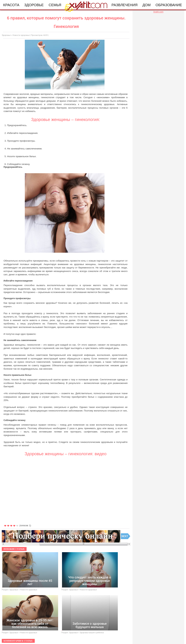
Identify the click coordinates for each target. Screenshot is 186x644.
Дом (146, 5)
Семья (55, 5)
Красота (11, 5)
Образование (169, 5)
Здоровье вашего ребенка (92, 633)
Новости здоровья (21, 35)
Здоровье (34, 5)
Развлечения (125, 5)
